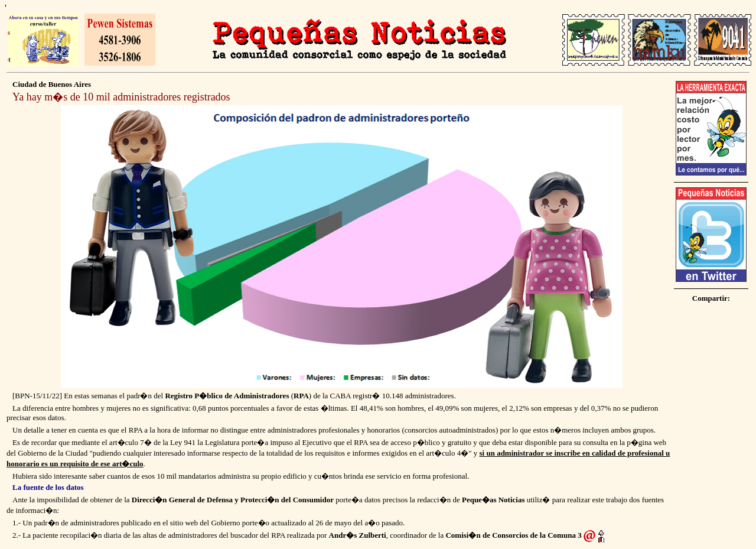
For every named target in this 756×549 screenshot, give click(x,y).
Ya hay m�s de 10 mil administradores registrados (121, 97)
